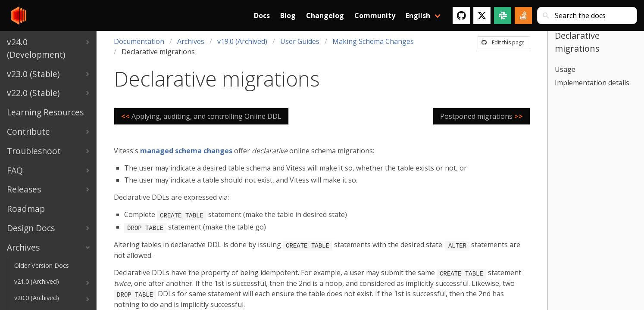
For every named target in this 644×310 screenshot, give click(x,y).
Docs (262, 15)
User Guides (300, 41)
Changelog (325, 15)
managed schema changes (186, 151)
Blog (288, 15)
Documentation (139, 41)
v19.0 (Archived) (242, 41)
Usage (565, 69)
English (418, 15)
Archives (191, 41)
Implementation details (592, 83)
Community (375, 15)
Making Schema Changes (373, 41)
